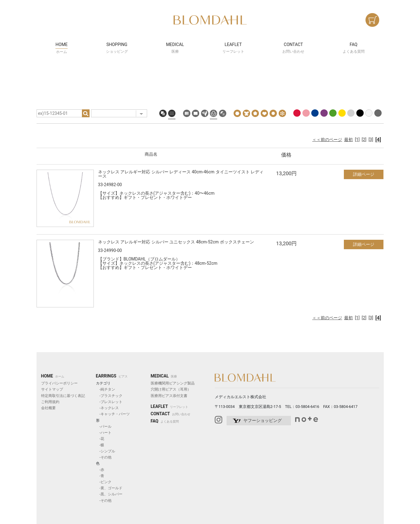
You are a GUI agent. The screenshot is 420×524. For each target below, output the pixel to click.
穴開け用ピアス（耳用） (171, 389)
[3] (371, 140)
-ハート (104, 433)
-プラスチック (109, 396)
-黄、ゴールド (109, 488)
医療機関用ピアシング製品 (173, 383)
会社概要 (48, 408)
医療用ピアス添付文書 (169, 396)
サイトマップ (52, 389)
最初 (348, 140)
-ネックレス (107, 408)
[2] (364, 140)
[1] (357, 140)
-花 (100, 439)
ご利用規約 (50, 402)
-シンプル (106, 451)
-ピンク (104, 482)
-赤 (100, 470)
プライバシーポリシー (59, 383)
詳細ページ (364, 174)
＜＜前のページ (327, 140)
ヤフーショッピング (263, 420)
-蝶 (100, 445)
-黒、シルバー (109, 494)
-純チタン (106, 389)
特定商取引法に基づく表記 (63, 396)
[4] (378, 140)
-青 (100, 476)
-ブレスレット (109, 402)
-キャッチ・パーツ (113, 414)
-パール (104, 427)
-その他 (104, 457)
